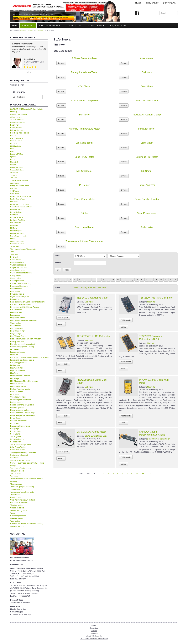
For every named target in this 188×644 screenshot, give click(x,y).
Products (28, 26)
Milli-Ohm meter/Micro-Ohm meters (24, 381)
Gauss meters (16, 323)
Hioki (12, 151)
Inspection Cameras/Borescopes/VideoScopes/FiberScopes (29, 356)
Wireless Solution (17, 526)
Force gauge (15, 315)
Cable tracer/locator (18, 262)
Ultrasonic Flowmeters (19, 503)
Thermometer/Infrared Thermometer (23, 249)
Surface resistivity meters (20, 460)
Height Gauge (16, 334)
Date (104, 288)
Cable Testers (16, 260)
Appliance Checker (18, 122)
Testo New (14, 254)
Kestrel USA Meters (17, 154)
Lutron (13, 159)
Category (83, 288)
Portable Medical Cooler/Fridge (22, 413)
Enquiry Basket (119, 26)
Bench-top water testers (20, 133)
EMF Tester (14, 202)
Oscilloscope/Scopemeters (21, 400)
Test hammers (16, 474)
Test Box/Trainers (17, 471)
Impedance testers (18, 352)
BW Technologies (17, 138)
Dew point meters (17, 294)
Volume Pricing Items (19, 511)
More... (61, 324)
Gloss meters (15, 326)
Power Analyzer (16, 231)
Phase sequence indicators (21, 410)
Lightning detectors (18, 371)
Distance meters (17, 299)
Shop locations (97, 26)
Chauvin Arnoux (16, 141)
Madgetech (14, 162)
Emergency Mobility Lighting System (24, 307)
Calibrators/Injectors (18, 265)
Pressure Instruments (19, 421)
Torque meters (16, 489)
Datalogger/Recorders (19, 286)
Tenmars (13, 175)
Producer (92, 288)
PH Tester (14, 228)
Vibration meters (17, 505)
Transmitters (15, 495)
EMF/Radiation (16, 310)
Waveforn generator (18, 516)
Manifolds (14, 373)
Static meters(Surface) (19, 455)
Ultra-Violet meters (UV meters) (23, 500)
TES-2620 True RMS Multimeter (156, 298)
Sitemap (94, 625)
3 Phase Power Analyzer (19, 180)
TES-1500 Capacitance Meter (92, 298)
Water (13, 513)
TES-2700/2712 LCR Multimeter (93, 336)
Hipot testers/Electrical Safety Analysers (26, 339)
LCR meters (15, 365)
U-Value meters (16, 497)
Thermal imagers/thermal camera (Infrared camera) (27, 480)
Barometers (15, 125)
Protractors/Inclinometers (20, 426)
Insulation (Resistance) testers (22, 360)
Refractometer (16, 431)
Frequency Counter (18, 318)
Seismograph (15, 437)
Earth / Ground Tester (18, 199)
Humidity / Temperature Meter (21, 207)
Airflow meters (16, 117)
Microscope (15, 378)
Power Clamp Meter (17, 233)
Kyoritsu (13, 157)
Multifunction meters (18, 386)
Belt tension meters (18, 130)
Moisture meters (17, 384)
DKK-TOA (14, 143)
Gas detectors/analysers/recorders (24, 320)
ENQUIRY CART (152, 3)
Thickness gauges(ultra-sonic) (22, 487)
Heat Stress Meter (17, 331)
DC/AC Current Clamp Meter (21, 196)
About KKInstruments (52, 26)
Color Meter (14, 194)
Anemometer (15, 183)
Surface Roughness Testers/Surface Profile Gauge (27, 464)
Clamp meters (16, 275)
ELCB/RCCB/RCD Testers (21, 305)
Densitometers (16, 289)
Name (76, 288)
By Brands (39, 31)
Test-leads (14, 476)
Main (15, 26)
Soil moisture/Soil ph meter (21, 444)
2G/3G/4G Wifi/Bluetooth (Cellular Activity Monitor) (27, 110)
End (150, 473)
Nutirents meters (17, 392)
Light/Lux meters (17, 368)
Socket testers (16, 442)
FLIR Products (15, 146)
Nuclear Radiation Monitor (20, 389)
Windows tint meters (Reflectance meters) (27, 524)
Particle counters (17, 402)
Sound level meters (18, 450)
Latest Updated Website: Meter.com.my (94, 639)
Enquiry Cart (94, 633)
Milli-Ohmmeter (16, 223)
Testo (12, 252)
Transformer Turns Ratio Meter (22, 492)
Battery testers (16, 128)
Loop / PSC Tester (17, 217)
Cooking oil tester (17, 281)
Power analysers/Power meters (22, 415)
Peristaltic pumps (17, 408)
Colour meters (16, 278)
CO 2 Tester (15, 191)
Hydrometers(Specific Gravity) (22, 347)
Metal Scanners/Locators (20, 376)
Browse (61, 63)
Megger (13, 165)
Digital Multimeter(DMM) (20, 297)
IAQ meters (15, 349)
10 (137, 473)
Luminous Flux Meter (18, 220)
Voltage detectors (17, 508)
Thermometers (16, 484)
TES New (14, 178)
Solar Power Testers (18, 447)
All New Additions (17, 120)
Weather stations (17, 518)
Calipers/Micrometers (19, 268)
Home (23, 31)
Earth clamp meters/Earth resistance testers (27, 302)
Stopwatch (14, 458)
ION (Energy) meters (18, 363)
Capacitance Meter (18, 270)
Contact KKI (77, 26)
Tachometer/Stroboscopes (20, 468)
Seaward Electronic (17, 170)
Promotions (15, 423)
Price (99, 288)
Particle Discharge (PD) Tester (22, 405)
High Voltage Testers (18, 336)
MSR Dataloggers (17, 167)
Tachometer (14, 246)
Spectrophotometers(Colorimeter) (23, 452)
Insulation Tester (16, 209)
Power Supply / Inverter (19, 236)
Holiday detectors (17, 342)
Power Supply (16, 418)
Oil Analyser (15, 394)
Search (139, 3)
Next (143, 473)
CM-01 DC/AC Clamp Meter (91, 432)
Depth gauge (15, 291)
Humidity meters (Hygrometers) (23, 344)
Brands (13, 136)
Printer (13, 239)
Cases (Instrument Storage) (21, 273)
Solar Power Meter (17, 241)
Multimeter (14, 225)
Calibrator (14, 188)
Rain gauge (15, 429)
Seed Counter (16, 434)
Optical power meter (18, 397)
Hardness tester (17, 328)
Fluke (12, 149)
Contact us (94, 628)
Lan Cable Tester (16, 212)
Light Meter (14, 215)
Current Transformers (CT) (21, 283)
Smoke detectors (17, 439)
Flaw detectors (16, 312)
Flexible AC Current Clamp (20, 204)
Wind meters (15, 521)
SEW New (14, 173)
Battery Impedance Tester (19, 186)
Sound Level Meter (17, 244)
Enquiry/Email (169, 3)
